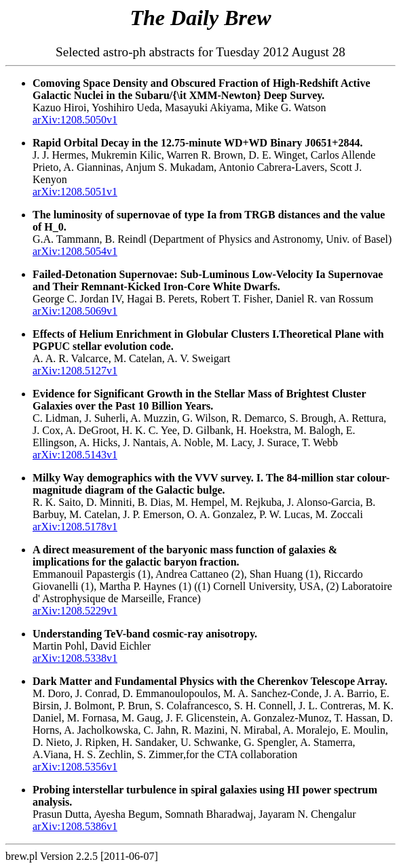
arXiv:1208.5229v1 (75, 611)
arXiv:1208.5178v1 (75, 527)
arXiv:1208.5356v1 (75, 767)
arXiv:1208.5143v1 (75, 455)
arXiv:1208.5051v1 (75, 192)
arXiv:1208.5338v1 (75, 658)
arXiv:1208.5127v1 (75, 371)
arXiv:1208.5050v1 (75, 120)
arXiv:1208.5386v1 (75, 826)
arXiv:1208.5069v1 (75, 311)
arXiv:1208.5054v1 (75, 251)
